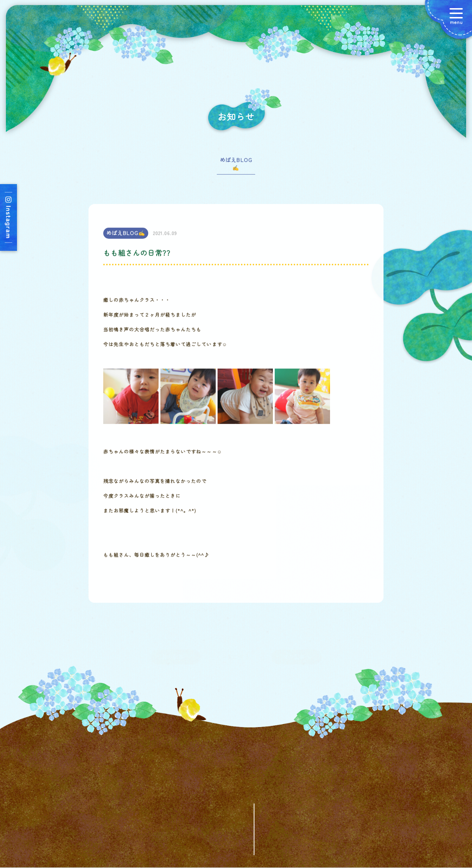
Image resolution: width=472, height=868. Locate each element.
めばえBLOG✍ (236, 166)
